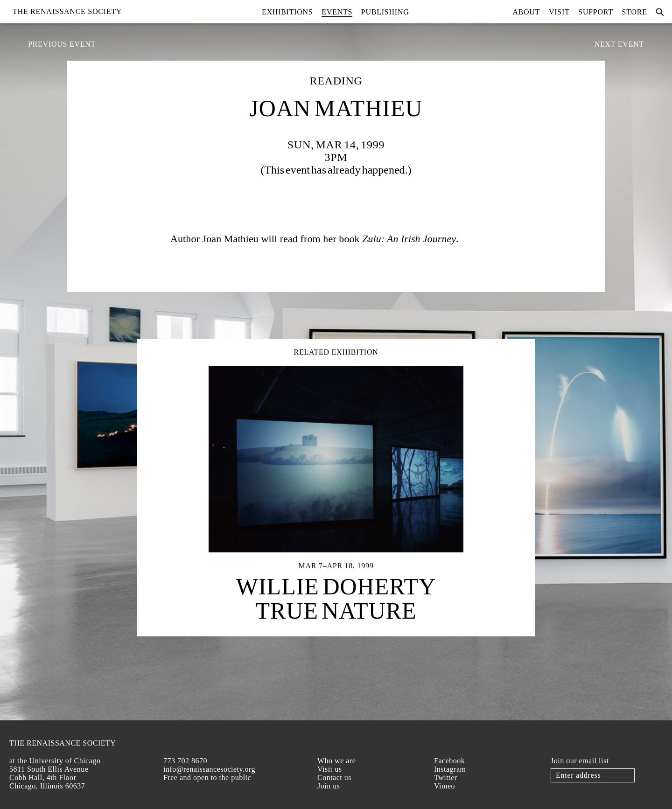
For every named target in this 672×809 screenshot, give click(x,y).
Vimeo (444, 786)
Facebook (449, 761)
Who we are (336, 761)
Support (596, 12)
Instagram (450, 769)
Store (635, 12)
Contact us (334, 778)
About (526, 12)
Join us (329, 786)
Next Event (619, 44)
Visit (559, 12)
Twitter (445, 778)
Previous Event (62, 44)
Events (337, 12)
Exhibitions (287, 12)
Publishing (385, 12)
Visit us (329, 769)
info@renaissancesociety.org (209, 769)
